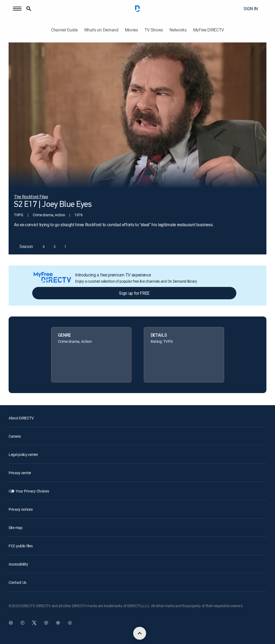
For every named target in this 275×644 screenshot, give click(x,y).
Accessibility (18, 564)
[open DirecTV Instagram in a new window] (46, 623)
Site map (16, 528)
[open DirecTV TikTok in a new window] (70, 623)
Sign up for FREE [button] (134, 293)
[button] (17, 9)
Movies (131, 30)
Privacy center (20, 473)
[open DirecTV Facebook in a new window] (23, 623)
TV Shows (154, 30)
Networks (178, 30)
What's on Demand (101, 30)
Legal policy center (23, 454)
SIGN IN (251, 9)
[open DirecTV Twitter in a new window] (34, 623)
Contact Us (17, 582)
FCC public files (21, 546)
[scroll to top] (140, 633)
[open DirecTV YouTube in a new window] (58, 623)
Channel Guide (64, 30)
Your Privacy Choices (32, 491)
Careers (15, 436)
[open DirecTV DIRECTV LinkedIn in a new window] (11, 623)
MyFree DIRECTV (209, 30)
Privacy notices (21, 509)
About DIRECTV (21, 418)
